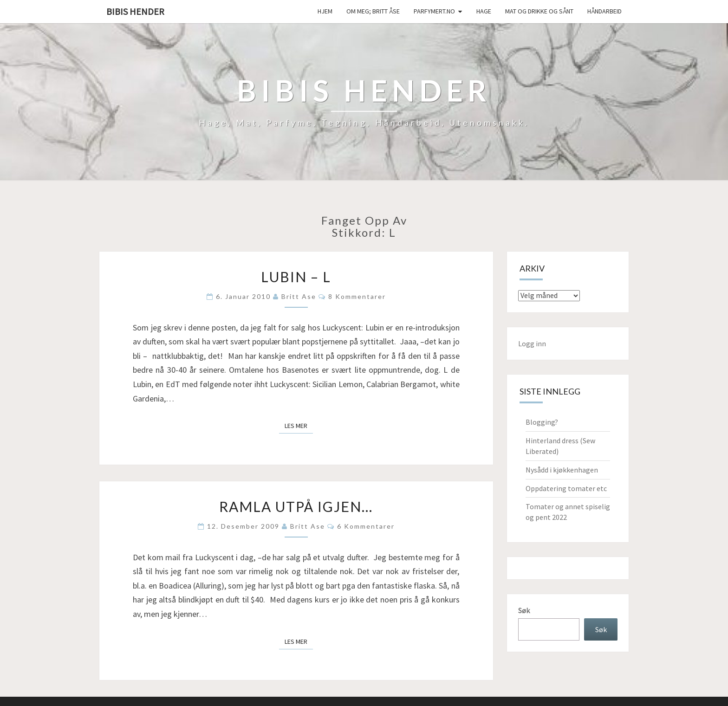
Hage (484, 11)
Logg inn (532, 343)
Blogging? (542, 422)
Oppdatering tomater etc (566, 488)
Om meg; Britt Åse (373, 11)
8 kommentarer (357, 296)
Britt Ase (299, 296)
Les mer (299, 425)
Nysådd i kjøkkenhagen (562, 470)
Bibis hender (135, 11)
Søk (524, 610)
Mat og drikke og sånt (539, 11)
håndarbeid (604, 11)
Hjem (325, 11)
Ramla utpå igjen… (296, 506)
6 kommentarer (366, 526)
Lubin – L (296, 277)
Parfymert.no (434, 11)
